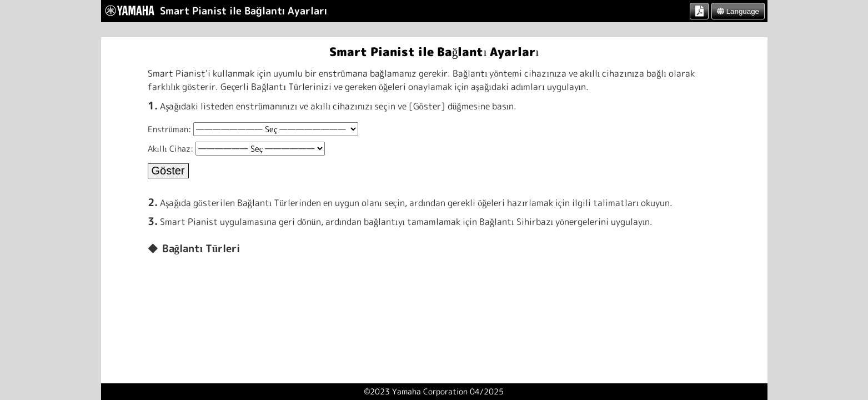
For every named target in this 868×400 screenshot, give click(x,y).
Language (738, 11)
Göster (168, 171)
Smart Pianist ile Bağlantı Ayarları (434, 52)
